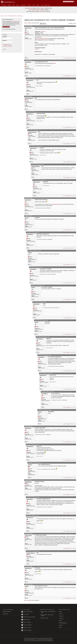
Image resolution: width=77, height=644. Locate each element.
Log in (25, 23)
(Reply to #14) (42, 286)
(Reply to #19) (50, 373)
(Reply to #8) (43, 180)
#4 (75, 96)
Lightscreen (43, 32)
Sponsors (61, 621)
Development (23, 5)
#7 (75, 146)
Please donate (43, 11)
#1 (75, 26)
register (30, 23)
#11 (75, 216)
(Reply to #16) (45, 320)
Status (60, 628)
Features (9, 5)
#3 (75, 78)
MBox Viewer (30, 8)
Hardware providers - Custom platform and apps (48, 612)
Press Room (61, 616)
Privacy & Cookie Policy (32, 638)
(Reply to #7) (41, 164)
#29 (75, 534)
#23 (75, 426)
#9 (75, 180)
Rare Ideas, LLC (33, 639)
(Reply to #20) (51, 392)
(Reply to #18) (48, 355)
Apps (14, 5)
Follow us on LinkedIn (26, 628)
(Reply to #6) (40, 146)
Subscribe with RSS (26, 620)
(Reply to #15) (43, 302)
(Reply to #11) (36, 232)
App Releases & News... (7, 612)
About (34, 5)
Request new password (8, 46)
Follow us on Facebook (26, 625)
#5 (75, 112)
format (54, 63)
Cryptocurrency (50, 641)
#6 (75, 130)
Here (64, 29)
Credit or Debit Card (32, 641)
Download (4, 5)
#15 (75, 285)
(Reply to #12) (38, 251)
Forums (18, 5)
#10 (75, 198)
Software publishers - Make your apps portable (47, 615)
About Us (61, 612)
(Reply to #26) (37, 497)
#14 (75, 267)
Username (5, 37)
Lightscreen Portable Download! (42, 39)
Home (2, 16)
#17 (75, 320)
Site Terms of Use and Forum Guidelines (45, 638)
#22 (75, 410)
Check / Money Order (43, 641)
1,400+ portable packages (34, 10)
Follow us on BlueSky (26, 622)
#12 (75, 232)
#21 (75, 391)
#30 (75, 551)
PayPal (38, 641)
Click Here (37, 49)
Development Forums (12, 16)
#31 (75, 566)
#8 (75, 164)
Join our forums (25, 614)
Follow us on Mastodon (27, 630)
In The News (61, 618)
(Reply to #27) (37, 516)
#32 (75, 584)
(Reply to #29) (37, 551)
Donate (38, 5)
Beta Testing (20, 16)
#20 (75, 373)
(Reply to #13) (40, 267)
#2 (75, 60)
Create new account (7, 45)
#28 (75, 515)
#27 (75, 497)
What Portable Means (63, 623)
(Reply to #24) (38, 463)
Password (5, 41)
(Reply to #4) (36, 112)
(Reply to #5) (38, 130)
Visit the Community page (27, 612)
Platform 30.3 (43, 8)
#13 (75, 250)
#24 (75, 444)
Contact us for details (44, 618)
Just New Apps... (6, 614)
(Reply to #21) (48, 410)
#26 (75, 480)
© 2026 (25, 638)
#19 (75, 355)
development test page (57, 204)
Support (29, 5)
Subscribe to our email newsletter (28, 617)
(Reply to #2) (36, 78)
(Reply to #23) (36, 444)
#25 (75, 462)
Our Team (61, 614)
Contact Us (61, 625)
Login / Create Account (45, 5)
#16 (75, 302)
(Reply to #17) (46, 337)
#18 (75, 337)
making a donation (16, 22)
